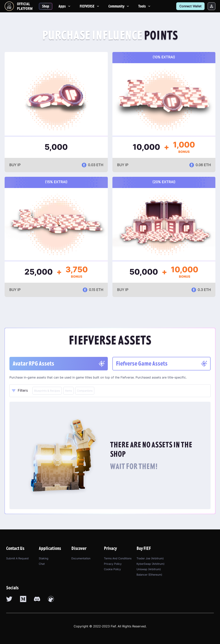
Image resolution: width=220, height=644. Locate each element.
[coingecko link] (51, 599)
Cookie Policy (112, 569)
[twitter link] (9, 599)
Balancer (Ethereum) (149, 575)
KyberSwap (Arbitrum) (150, 564)
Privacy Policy (113, 564)
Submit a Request (17, 558)
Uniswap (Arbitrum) (149, 569)
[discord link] (37, 599)
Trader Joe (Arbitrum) (150, 558)
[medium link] (23, 599)
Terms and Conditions (118, 558)
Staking (44, 558)
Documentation (81, 558)
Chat (42, 564)
